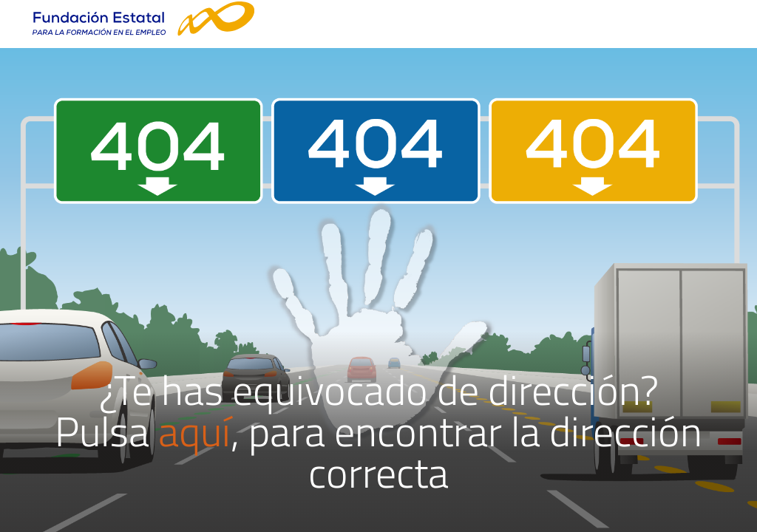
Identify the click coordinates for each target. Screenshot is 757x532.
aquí (194, 431)
